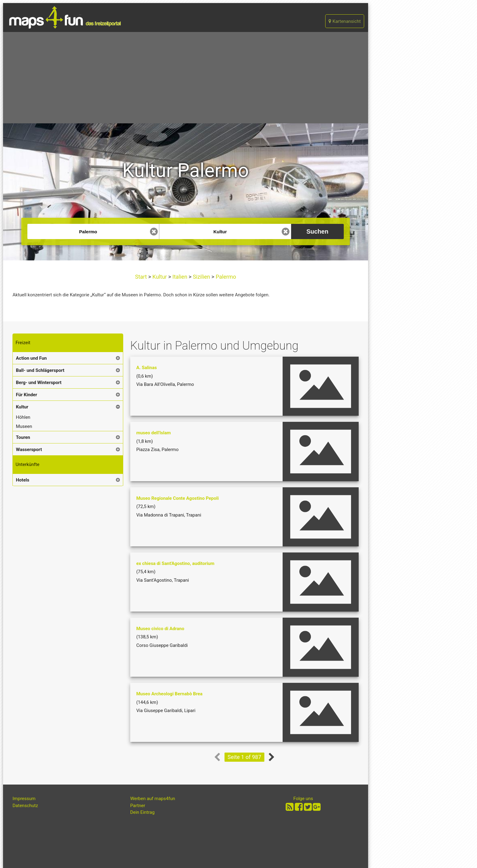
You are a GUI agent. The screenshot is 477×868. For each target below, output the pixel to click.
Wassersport (29, 450)
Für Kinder (26, 395)
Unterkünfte (27, 464)
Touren (23, 437)
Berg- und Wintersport (39, 383)
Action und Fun (31, 358)
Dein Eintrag (142, 812)
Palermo (225, 277)
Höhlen (23, 417)
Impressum (24, 799)
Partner (138, 806)
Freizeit (23, 343)
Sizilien (201, 277)
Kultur (160, 277)
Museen (24, 426)
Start (142, 277)
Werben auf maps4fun (153, 799)
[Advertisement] (186, 78)
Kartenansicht (345, 21)
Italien (180, 277)
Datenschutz (25, 806)
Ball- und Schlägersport (40, 370)
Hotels (23, 480)
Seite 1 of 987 (244, 757)
